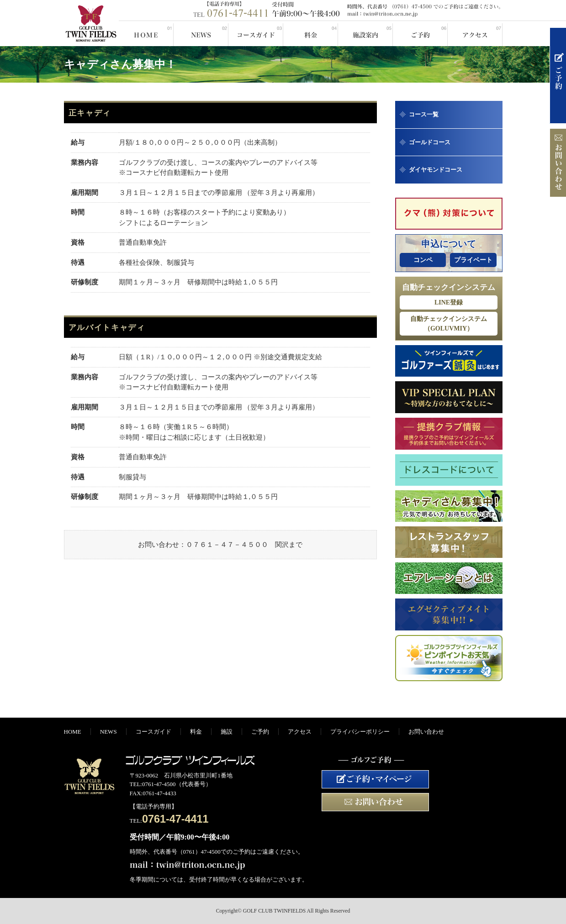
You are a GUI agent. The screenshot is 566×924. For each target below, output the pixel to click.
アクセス (475, 33)
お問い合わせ (426, 732)
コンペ (423, 260)
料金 (311, 33)
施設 (365, 33)
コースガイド (256, 33)
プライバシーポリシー (360, 732)
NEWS (201, 33)
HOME (146, 33)
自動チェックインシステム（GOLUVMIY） (449, 324)
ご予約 (420, 33)
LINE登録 (449, 302)
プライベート (473, 260)
